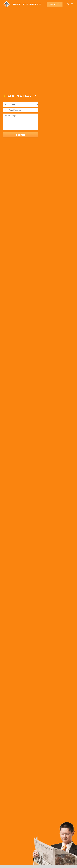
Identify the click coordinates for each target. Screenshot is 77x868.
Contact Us (55, 4)
